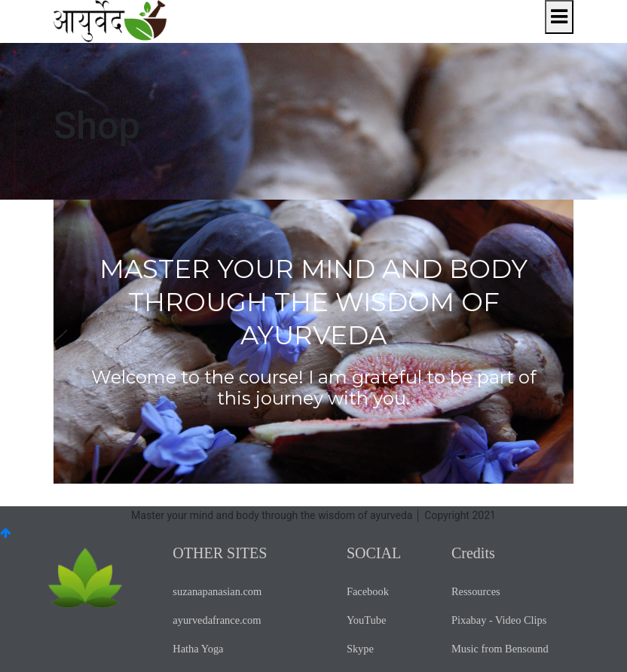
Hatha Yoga (198, 649)
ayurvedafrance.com (217, 620)
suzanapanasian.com (217, 591)
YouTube (366, 620)
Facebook (368, 591)
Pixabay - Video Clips (499, 620)
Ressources (476, 591)
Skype (360, 649)
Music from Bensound (500, 649)
